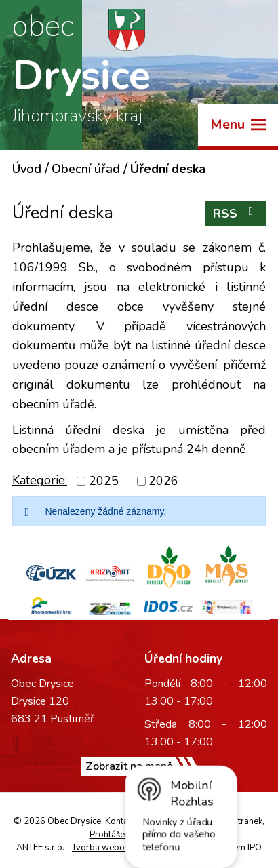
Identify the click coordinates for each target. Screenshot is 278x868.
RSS (236, 213)
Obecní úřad (86, 169)
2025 (104, 481)
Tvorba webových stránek (123, 848)
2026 (163, 481)
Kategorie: (40, 480)
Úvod (27, 169)
